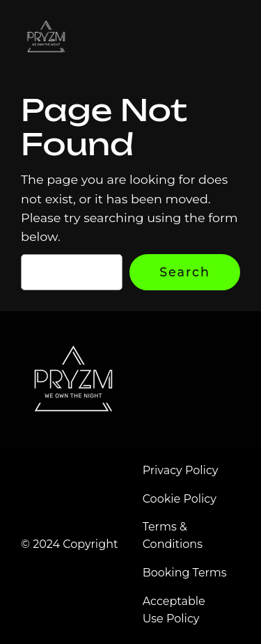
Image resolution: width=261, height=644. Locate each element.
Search (185, 272)
